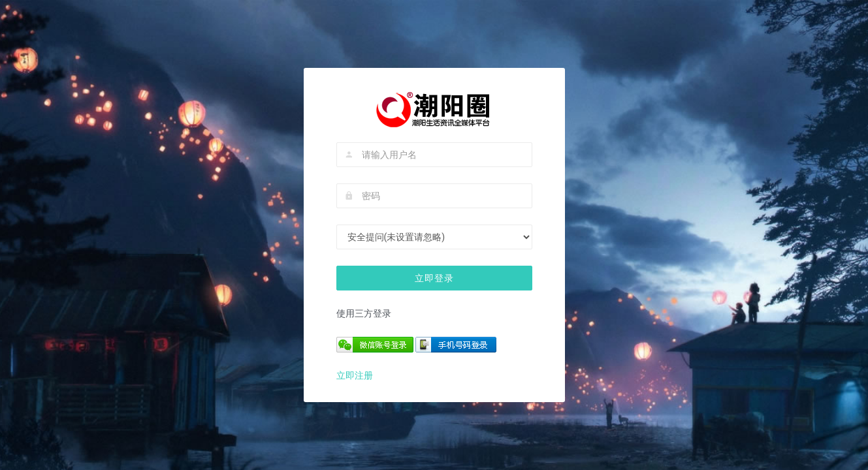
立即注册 (355, 375)
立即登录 (434, 278)
